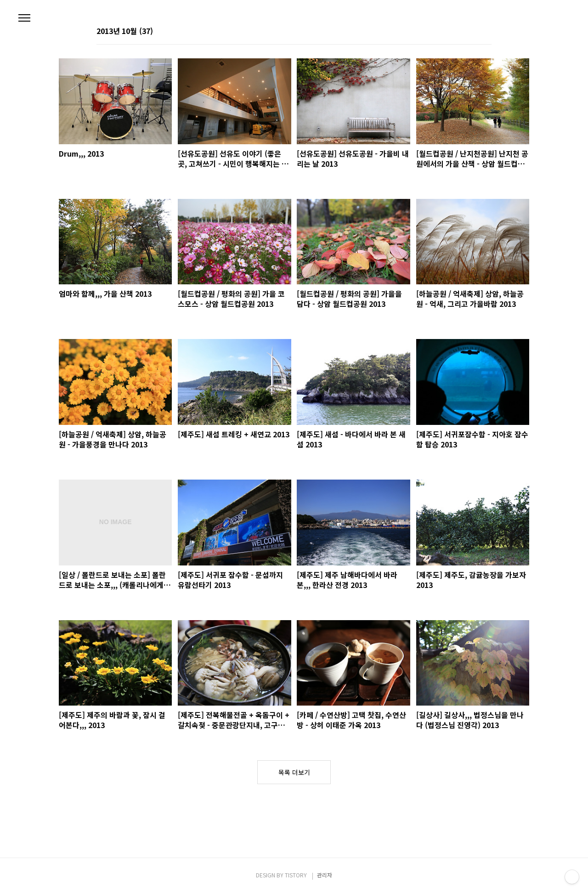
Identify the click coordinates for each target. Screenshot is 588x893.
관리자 (325, 875)
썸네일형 (473, 32)
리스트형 (486, 32)
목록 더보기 (294, 772)
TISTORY (296, 875)
